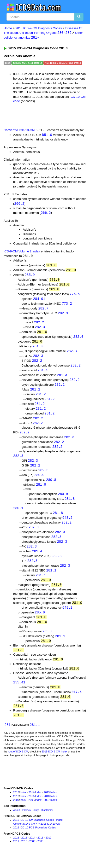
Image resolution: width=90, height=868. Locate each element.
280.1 (18, 516)
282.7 (43, 311)
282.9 (63, 316)
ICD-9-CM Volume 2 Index (22, 253)
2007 (47, 812)
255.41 (19, 694)
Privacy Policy (30, 822)
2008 (31, 812)
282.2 (39, 325)
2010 (47, 808)
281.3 (62, 379)
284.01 (39, 301)
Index (23, 805)
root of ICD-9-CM (18, 764)
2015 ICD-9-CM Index (54, 764)
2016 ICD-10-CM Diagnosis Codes (33, 832)
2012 (16, 808)
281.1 (51, 580)
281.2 (35, 394)
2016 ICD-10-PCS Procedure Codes (34, 840)
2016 (16, 850)
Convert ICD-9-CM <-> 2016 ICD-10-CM (37, 836)
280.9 (39, 482)
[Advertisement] (38, 116)
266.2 (19, 205)
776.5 (75, 296)
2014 (31, 805)
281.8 (70, 506)
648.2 (67, 525)
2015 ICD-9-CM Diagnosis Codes (39, 28)
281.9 (37, 350)
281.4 (42, 375)
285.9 (30, 276)
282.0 (78, 340)
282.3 (40, 330)
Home (8, 28)
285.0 (48, 642)
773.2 (67, 306)
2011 (31, 808)
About (17, 822)
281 (8, 737)
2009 (16, 812)
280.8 (51, 487)
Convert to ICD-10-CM (19, 131)
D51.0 (47, 136)
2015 (16, 805)
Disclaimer (47, 822)
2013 (47, 805)
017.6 (77, 703)
